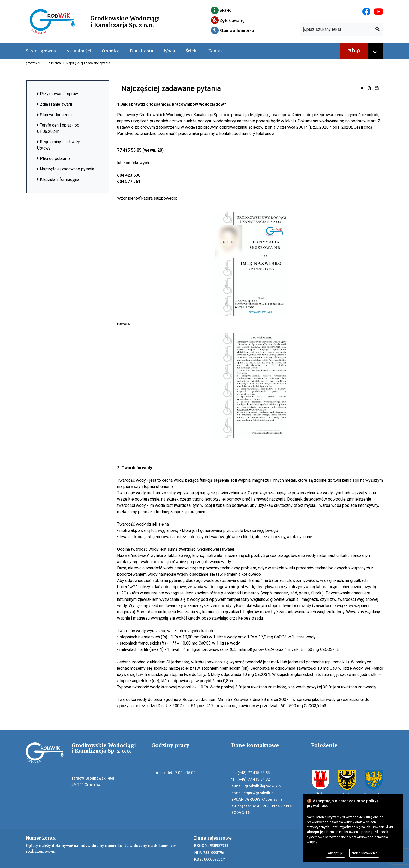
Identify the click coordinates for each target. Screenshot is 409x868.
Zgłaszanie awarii (55, 104)
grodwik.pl (33, 63)
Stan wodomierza (54, 115)
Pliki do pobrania (54, 159)
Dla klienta (142, 51)
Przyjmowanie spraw (58, 94)
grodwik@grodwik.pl (263, 786)
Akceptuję (335, 853)
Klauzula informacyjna (58, 179)
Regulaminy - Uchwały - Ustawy (60, 145)
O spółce (111, 51)
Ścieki (192, 51)
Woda (169, 51)
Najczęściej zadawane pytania (88, 63)
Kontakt (217, 51)
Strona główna (41, 51)
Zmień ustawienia (364, 853)
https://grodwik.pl (259, 793)
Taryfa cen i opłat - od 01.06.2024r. (58, 128)
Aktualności (79, 51)
